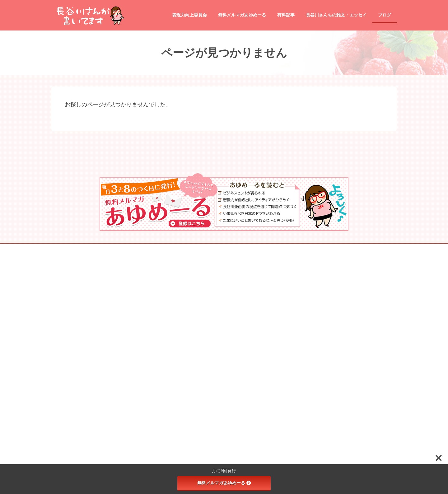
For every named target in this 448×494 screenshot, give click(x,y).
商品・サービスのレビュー (199, 351)
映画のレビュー (190, 362)
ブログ (179, 319)
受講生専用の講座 (192, 416)
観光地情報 (186, 373)
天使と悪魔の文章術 (194, 394)
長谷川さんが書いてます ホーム (200, 276)
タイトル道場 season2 (196, 405)
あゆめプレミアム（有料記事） (199, 309)
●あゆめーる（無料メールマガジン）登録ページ (214, 287)
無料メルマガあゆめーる (224, 483)
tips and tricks (188, 330)
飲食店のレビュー (192, 340)
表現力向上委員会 (188, 384)
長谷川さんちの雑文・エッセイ (199, 298)
